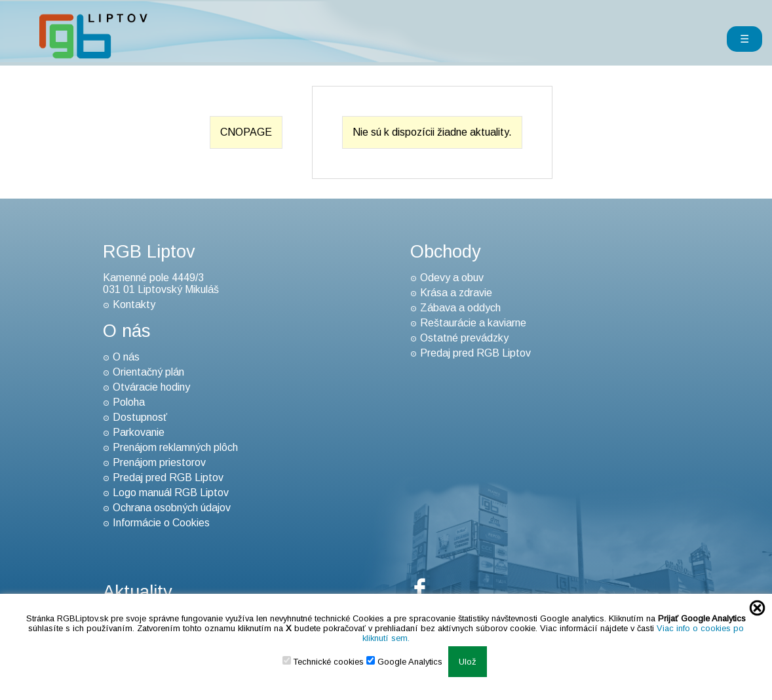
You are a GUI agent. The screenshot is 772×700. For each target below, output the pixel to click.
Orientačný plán (148, 372)
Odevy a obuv (452, 278)
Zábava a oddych (460, 308)
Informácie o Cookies (161, 523)
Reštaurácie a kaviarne (473, 323)
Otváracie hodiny (151, 387)
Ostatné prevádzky (464, 338)
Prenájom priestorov (159, 462)
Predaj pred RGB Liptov (168, 477)
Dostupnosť (140, 417)
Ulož (468, 662)
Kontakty (134, 304)
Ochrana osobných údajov (172, 508)
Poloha (129, 402)
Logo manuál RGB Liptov (171, 493)
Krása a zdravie (456, 293)
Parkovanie (139, 432)
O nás (126, 357)
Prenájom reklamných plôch (175, 447)
